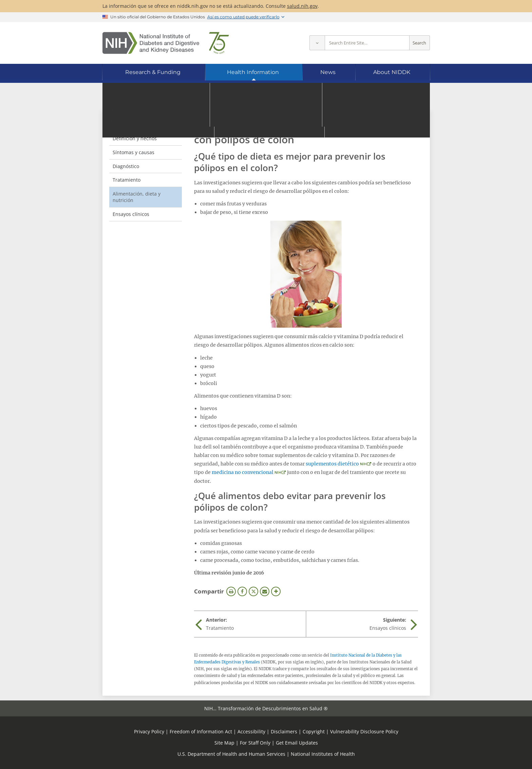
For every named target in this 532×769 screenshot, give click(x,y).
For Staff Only (255, 743)
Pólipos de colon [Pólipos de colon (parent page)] (138, 124)
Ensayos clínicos (131, 214)
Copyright (314, 731)
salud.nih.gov (302, 6)
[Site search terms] (367, 43)
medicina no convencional (243, 472)
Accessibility (251, 731)
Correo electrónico (265, 591)
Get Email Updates (297, 743)
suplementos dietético (332, 464)
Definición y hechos (135, 138)
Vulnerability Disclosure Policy (364, 731)
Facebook (242, 591)
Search (419, 43)
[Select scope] (317, 43)
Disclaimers (284, 731)
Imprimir (231, 591)
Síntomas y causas (134, 152)
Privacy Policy (149, 731)
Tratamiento (127, 180)
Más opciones (276, 591)
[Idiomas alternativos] (406, 99)
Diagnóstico (126, 166)
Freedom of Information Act (201, 731)
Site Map (224, 743)
